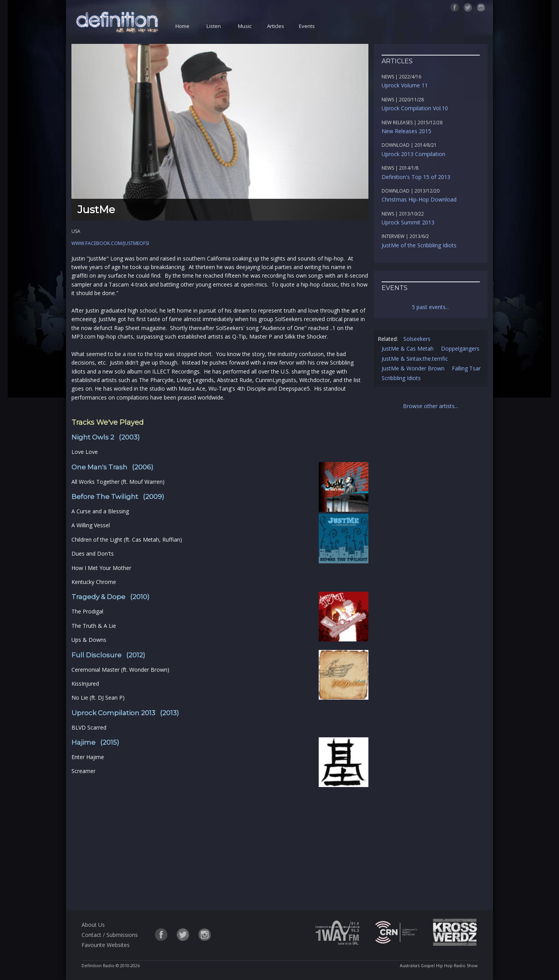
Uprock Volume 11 (405, 85)
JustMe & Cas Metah (408, 348)
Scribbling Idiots (401, 378)
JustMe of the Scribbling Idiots (419, 245)
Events (307, 26)
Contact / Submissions (110, 935)
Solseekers (417, 339)
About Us (93, 925)
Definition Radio (98, 966)
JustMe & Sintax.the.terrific (415, 359)
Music (245, 26)
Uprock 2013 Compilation (413, 154)
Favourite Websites (106, 945)
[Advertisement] (220, 843)
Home (182, 26)
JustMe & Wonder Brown (413, 368)
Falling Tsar (466, 368)
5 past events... (431, 307)
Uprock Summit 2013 (408, 222)
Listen (214, 26)
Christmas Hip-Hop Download (419, 199)
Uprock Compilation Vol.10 (415, 108)
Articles (276, 26)
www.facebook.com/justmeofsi (110, 243)
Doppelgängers (460, 348)
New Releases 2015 (406, 131)
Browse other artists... (431, 406)
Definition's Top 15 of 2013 (416, 177)
